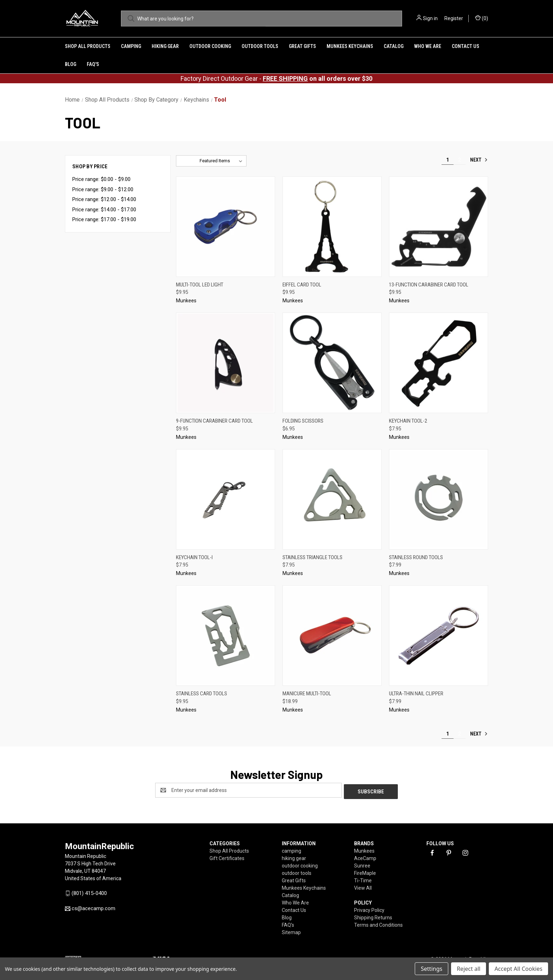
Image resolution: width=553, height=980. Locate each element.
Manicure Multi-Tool (307, 694)
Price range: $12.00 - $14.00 (104, 199)
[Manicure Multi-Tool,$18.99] (332, 636)
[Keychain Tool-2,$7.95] (439, 363)
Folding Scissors (303, 421)
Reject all (469, 969)
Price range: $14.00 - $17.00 (104, 210)
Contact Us (466, 46)
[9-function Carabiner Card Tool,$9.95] (226, 363)
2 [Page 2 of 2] (460, 160)
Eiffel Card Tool (302, 285)
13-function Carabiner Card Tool (429, 285)
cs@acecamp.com (93, 907)
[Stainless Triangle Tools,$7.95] (332, 499)
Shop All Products (88, 46)
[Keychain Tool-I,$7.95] (226, 499)
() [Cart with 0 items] (482, 18)
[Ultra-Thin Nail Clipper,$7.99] (439, 636)
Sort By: (188, 161)
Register (454, 18)
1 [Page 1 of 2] (448, 160)
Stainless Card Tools (202, 694)
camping (131, 46)
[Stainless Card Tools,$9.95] (226, 636)
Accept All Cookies (518, 969)
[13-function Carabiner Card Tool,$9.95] (439, 227)
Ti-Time (363, 879)
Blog (71, 64)
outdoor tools (260, 46)
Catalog (394, 46)
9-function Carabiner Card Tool (214, 421)
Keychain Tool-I (194, 557)
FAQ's (93, 64)
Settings (432, 969)
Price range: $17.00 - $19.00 (104, 219)
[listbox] (222, 161)
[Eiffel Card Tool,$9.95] (332, 227)
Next (479, 160)
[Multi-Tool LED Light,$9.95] (226, 227)
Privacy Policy (369, 909)
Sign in (430, 18)
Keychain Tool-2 (408, 421)
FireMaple (365, 872)
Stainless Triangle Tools (312, 557)
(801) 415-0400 (89, 892)
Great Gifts (302, 46)
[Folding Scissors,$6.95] (332, 363)
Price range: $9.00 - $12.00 (103, 189)
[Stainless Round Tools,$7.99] (439, 499)
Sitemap (291, 931)
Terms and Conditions (378, 924)
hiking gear (165, 46)
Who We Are (428, 46)
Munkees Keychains (350, 46)
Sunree (362, 864)
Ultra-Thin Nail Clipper (416, 694)
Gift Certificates (227, 857)
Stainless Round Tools (416, 557)
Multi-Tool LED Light (200, 285)
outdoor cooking (210, 46)
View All (363, 887)
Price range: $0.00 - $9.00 (101, 179)
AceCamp (365, 857)
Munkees (364, 849)
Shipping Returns (373, 916)
